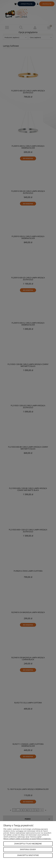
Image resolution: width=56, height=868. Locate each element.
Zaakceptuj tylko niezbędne (28, 844)
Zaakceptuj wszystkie (28, 855)
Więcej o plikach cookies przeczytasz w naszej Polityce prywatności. (27, 839)
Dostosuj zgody (28, 849)
